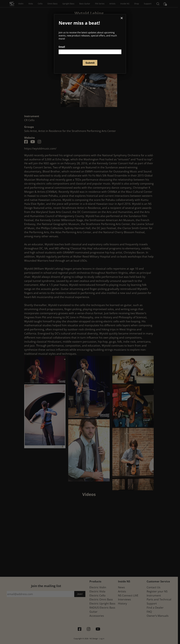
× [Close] (122, 18)
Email (62, 47)
